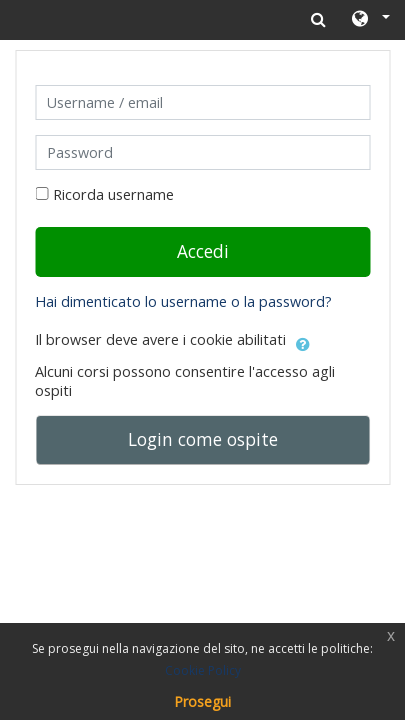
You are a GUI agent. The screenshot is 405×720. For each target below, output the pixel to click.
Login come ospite (203, 439)
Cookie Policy (203, 670)
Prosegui (202, 701)
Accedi (203, 251)
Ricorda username (113, 194)
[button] (369, 20)
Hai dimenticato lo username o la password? (183, 301)
